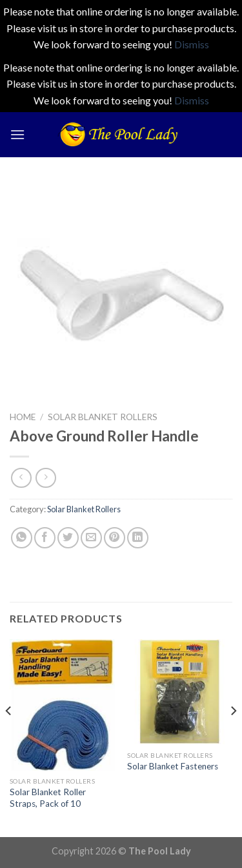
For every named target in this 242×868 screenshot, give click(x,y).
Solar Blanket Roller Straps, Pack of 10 (48, 798)
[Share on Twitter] (68, 538)
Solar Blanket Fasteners (173, 766)
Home (23, 417)
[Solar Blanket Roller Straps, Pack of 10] (62, 705)
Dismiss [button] (192, 44)
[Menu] (17, 134)
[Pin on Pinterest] (115, 538)
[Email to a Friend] (91, 538)
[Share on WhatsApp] (22, 538)
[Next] (233, 737)
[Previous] (9, 737)
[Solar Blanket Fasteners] (180, 692)
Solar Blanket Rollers (103, 417)
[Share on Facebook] (45, 538)
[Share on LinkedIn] (138, 538)
